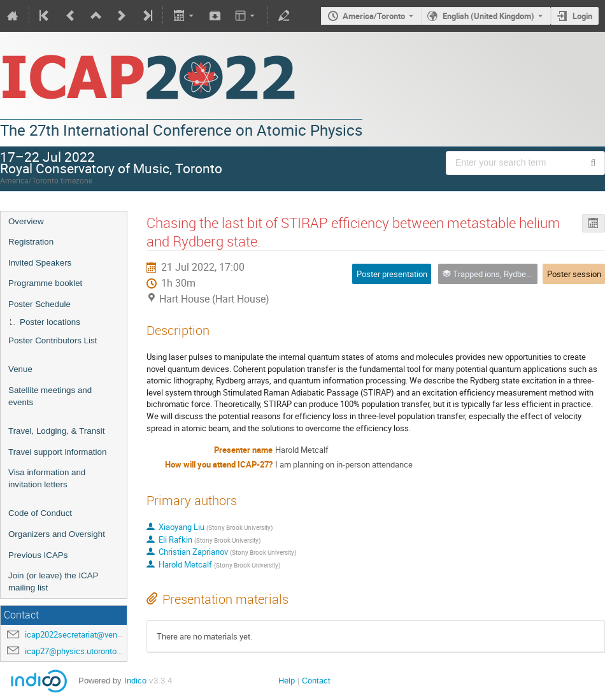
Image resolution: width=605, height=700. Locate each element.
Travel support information (57, 452)
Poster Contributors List (53, 340)
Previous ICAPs (38, 555)
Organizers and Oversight (57, 534)
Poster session (574, 274)
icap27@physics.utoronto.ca (76, 651)
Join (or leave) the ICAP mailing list (53, 582)
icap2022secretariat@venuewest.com (93, 634)
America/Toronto (374, 16)
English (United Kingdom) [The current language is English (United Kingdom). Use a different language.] (488, 16)
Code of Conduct (40, 513)
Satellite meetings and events (50, 396)
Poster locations (50, 322)
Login (582, 16)
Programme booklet (45, 283)
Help (287, 681)
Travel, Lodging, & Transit (56, 431)
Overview (26, 221)
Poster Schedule (39, 304)
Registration (31, 242)
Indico (135, 681)
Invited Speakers (40, 263)
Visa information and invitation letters (47, 478)
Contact (316, 681)
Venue (20, 369)
